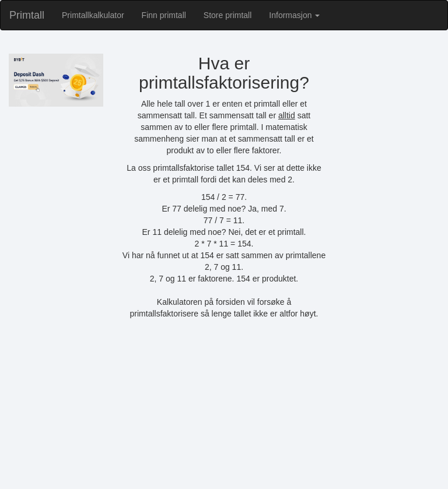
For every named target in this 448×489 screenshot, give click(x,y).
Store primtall (228, 15)
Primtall (27, 15)
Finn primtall (164, 15)
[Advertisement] (224, 410)
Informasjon (294, 15)
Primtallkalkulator (93, 15)
